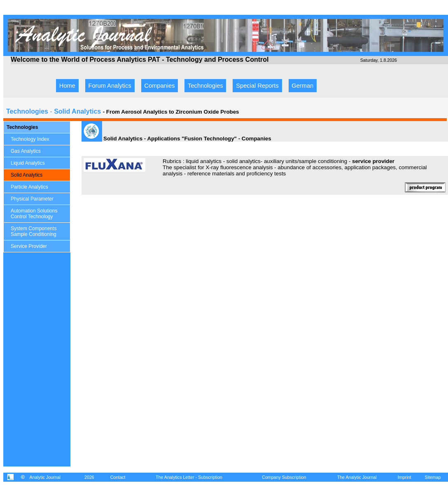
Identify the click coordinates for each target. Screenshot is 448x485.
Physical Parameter (32, 199)
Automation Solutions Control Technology (34, 214)
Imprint (405, 477)
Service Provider (29, 246)
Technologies (205, 86)
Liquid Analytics (28, 163)
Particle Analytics (29, 187)
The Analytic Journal (357, 477)
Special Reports (257, 86)
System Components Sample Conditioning (34, 231)
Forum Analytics (110, 86)
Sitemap (433, 477)
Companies (159, 86)
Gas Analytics (26, 151)
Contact (118, 477)
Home (67, 86)
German (302, 86)
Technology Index (30, 139)
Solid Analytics (27, 175)
